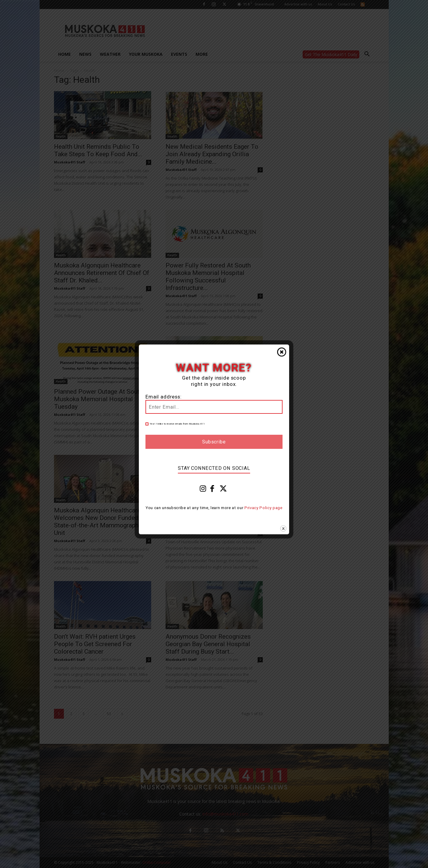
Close (282, 352)
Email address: (164, 397)
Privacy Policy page (263, 508)
